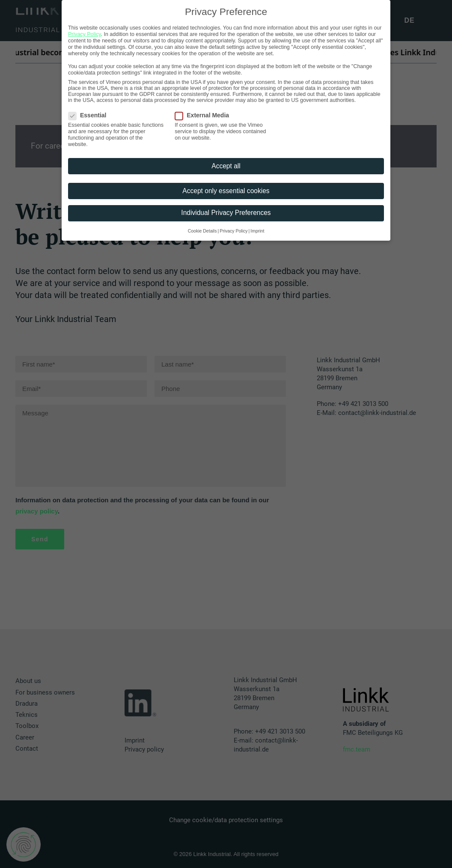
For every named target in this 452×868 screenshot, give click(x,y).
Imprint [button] (257, 231)
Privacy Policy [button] (233, 231)
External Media (205, 115)
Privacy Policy (85, 34)
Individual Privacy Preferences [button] (226, 213)
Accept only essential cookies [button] (226, 191)
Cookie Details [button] (202, 231)
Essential (90, 115)
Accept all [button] (226, 166)
